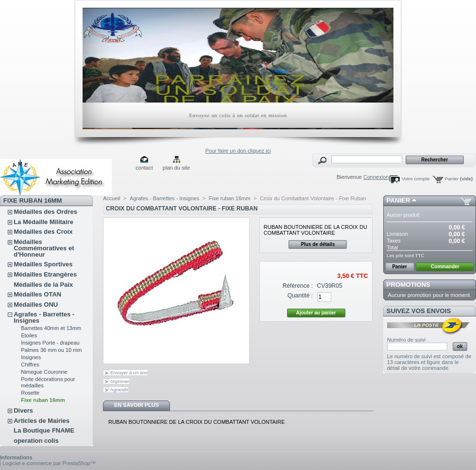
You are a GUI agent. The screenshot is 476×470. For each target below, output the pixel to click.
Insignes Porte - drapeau (50, 343)
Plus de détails (318, 244)
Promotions (408, 285)
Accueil (111, 198)
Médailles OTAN (37, 294)
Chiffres (30, 365)
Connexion (376, 177)
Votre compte (416, 179)
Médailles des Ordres (45, 212)
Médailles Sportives (43, 264)
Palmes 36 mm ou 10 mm (51, 350)
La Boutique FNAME (44, 430)
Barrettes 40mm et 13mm (51, 328)
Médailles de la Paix (43, 285)
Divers (23, 410)
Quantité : (300, 296)
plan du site (176, 168)
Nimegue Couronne (44, 372)
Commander (445, 267)
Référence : (298, 286)
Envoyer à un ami (129, 373)
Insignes (31, 357)
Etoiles (29, 335)
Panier (459, 179)
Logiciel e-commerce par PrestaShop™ (49, 463)
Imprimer (120, 381)
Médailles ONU (36, 305)
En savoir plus (136, 405)
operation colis (36, 441)
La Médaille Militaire (43, 222)
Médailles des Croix (43, 232)
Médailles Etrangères (45, 274)
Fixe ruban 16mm (43, 400)
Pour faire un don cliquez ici (238, 151)
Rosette (30, 393)
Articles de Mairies (42, 421)
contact (144, 168)
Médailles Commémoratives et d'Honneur (44, 248)
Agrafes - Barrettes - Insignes (44, 317)
